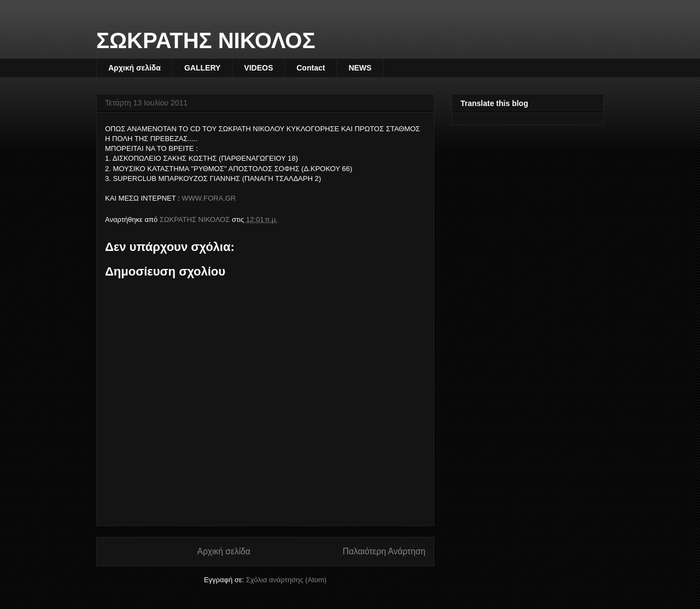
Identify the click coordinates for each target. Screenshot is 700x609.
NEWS (360, 68)
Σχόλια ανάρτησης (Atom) (286, 580)
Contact (311, 68)
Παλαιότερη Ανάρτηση (384, 551)
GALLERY (202, 68)
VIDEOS (258, 68)
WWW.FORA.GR (209, 198)
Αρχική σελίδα (135, 68)
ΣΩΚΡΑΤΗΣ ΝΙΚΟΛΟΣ (206, 40)
